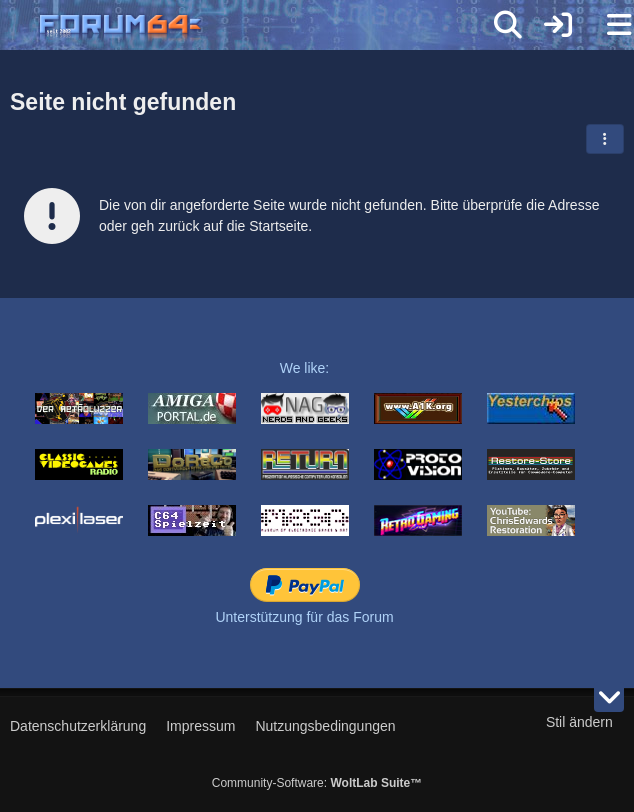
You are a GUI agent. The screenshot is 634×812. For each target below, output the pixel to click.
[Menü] (608, 25)
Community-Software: (317, 783)
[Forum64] (269, 27)
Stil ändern (579, 722)
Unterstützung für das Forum (304, 617)
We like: (305, 368)
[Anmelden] (558, 25)
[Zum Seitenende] (609, 697)
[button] (605, 139)
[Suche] (508, 25)
